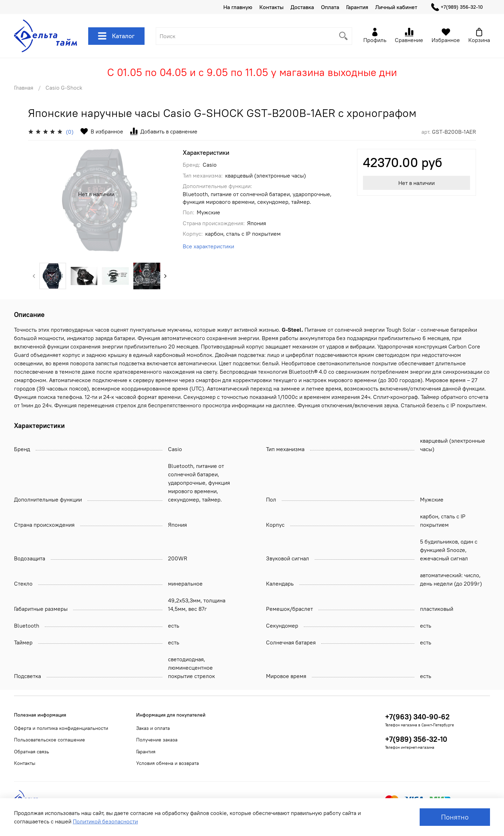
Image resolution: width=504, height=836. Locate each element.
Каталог (116, 36)
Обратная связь (31, 752)
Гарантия (357, 7)
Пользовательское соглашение (50, 740)
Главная (24, 88)
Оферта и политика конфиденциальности (61, 728)
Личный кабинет (396, 7)
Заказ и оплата (153, 728)
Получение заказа (157, 740)
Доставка (302, 7)
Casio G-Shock (64, 88)
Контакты (271, 7)
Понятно (455, 817)
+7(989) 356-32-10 (457, 7)
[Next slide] (166, 276)
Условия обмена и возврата (167, 763)
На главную (238, 7)
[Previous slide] (34, 276)
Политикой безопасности (105, 821)
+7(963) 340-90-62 (417, 717)
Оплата (330, 7)
